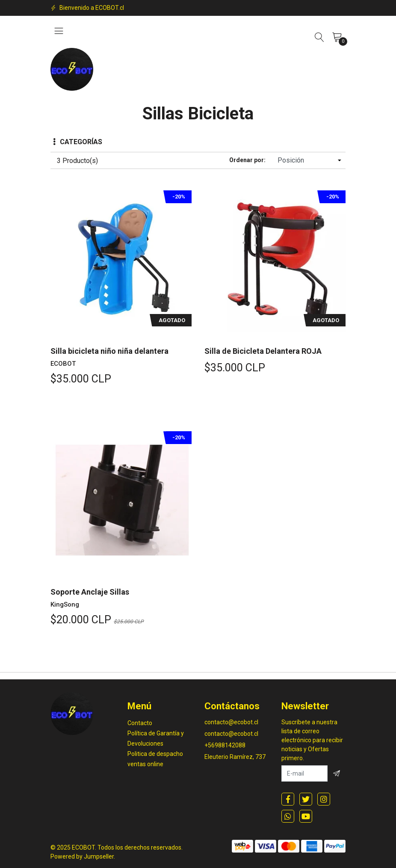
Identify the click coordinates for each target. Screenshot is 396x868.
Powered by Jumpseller (82, 856)
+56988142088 (225, 745)
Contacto (140, 723)
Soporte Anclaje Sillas (90, 592)
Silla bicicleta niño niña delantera (109, 351)
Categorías (78, 142)
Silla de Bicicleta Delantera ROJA (263, 351)
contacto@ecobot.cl (231, 722)
